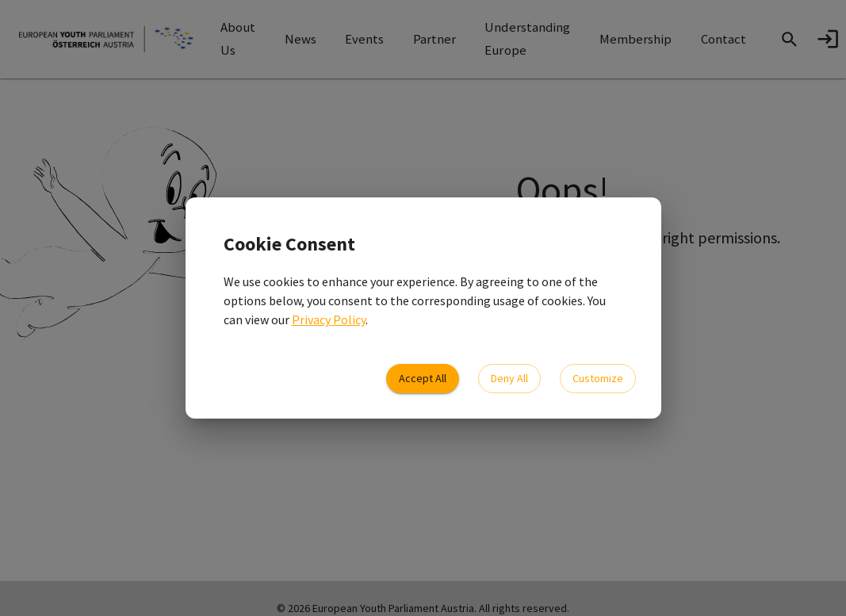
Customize (598, 379)
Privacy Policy (329, 319)
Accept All (423, 379)
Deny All (509, 379)
